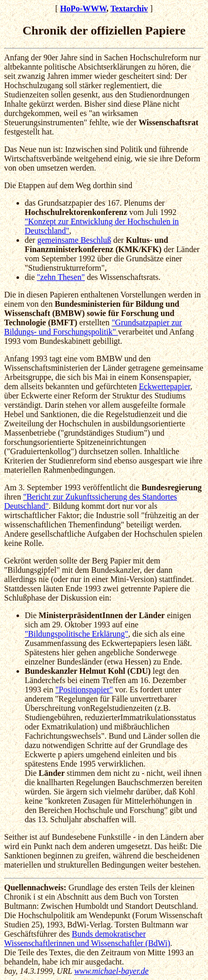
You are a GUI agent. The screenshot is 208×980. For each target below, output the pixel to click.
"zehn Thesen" (61, 277)
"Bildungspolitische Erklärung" (76, 634)
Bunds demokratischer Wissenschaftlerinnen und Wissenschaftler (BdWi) (87, 939)
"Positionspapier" (84, 690)
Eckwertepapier (165, 386)
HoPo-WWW (83, 9)
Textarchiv (129, 9)
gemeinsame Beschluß (74, 240)
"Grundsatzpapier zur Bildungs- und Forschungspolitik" (93, 327)
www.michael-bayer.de (111, 971)
